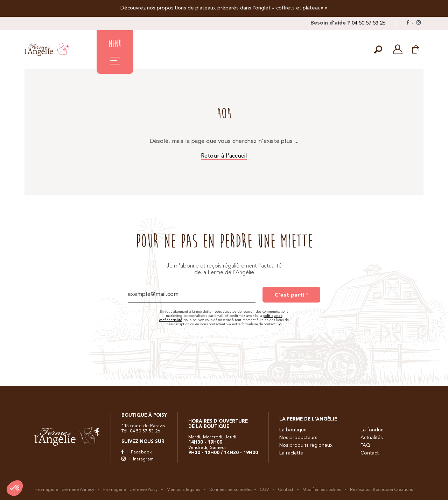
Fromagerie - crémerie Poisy (130, 490)
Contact (370, 453)
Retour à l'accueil (224, 156)
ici (280, 324)
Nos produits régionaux (306, 445)
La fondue (372, 430)
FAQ (365, 445)
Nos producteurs (298, 438)
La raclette (291, 453)
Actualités (372, 438)
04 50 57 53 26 (369, 23)
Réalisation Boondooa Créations (381, 490)
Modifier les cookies (322, 490)
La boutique (293, 430)
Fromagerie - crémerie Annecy (65, 490)
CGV (264, 490)
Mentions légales (183, 490)
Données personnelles (231, 490)
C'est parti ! (291, 295)
